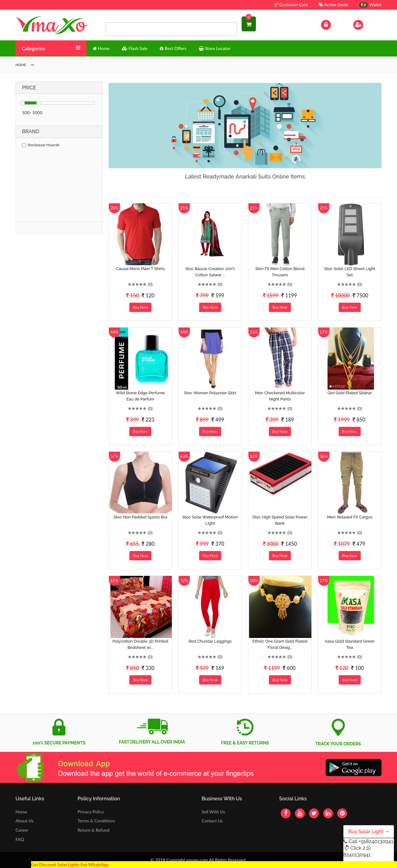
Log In (332, 24)
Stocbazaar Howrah (41, 145)
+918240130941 (376, 841)
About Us (25, 821)
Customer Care (291, 5)
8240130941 (357, 855)
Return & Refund (94, 830)
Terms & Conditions (96, 821)
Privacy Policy (91, 812)
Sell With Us (213, 812)
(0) (150, 284)
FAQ (20, 839)
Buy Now (140, 307)
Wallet (370, 5)
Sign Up (366, 24)
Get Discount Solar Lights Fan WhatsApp (70, 864)
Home (21, 812)
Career (22, 830)
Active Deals (333, 5)
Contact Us (212, 821)
